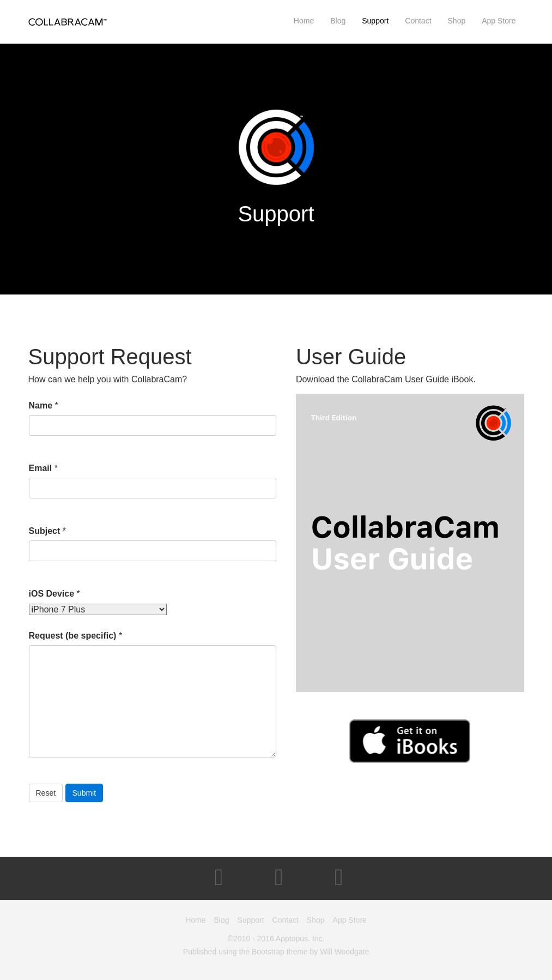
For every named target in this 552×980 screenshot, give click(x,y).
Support (375, 21)
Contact (418, 21)
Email (41, 468)
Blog (338, 21)
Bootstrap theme (280, 952)
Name (41, 405)
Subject (45, 531)
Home (304, 21)
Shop (457, 21)
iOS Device (52, 594)
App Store (499, 21)
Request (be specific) (73, 636)
